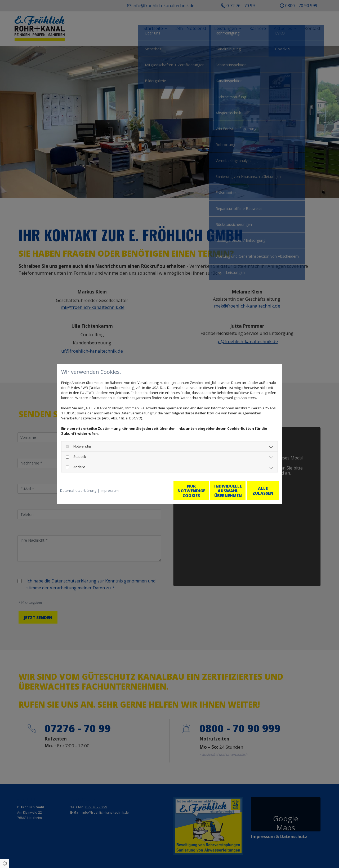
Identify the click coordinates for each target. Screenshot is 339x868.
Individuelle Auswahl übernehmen (204, 491)
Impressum (110, 490)
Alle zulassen (255, 491)
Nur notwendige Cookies (154, 491)
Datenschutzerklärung (78, 490)
